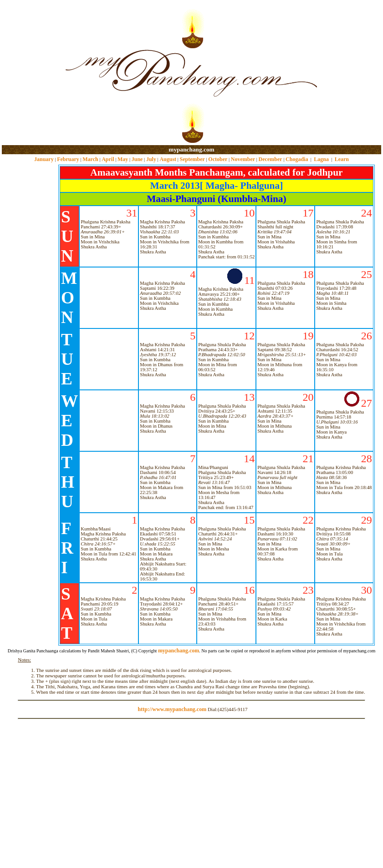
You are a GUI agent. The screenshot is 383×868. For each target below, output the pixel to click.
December (271, 159)
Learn (342, 159)
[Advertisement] (31, 73)
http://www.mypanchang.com (172, 709)
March (90, 159)
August (168, 159)
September (192, 159)
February (68, 159)
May (123, 159)
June (137, 159)
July (151, 159)
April (108, 159)
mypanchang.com (191, 149)
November (243, 159)
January (44, 159)
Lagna (321, 159)
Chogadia (297, 159)
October (218, 159)
